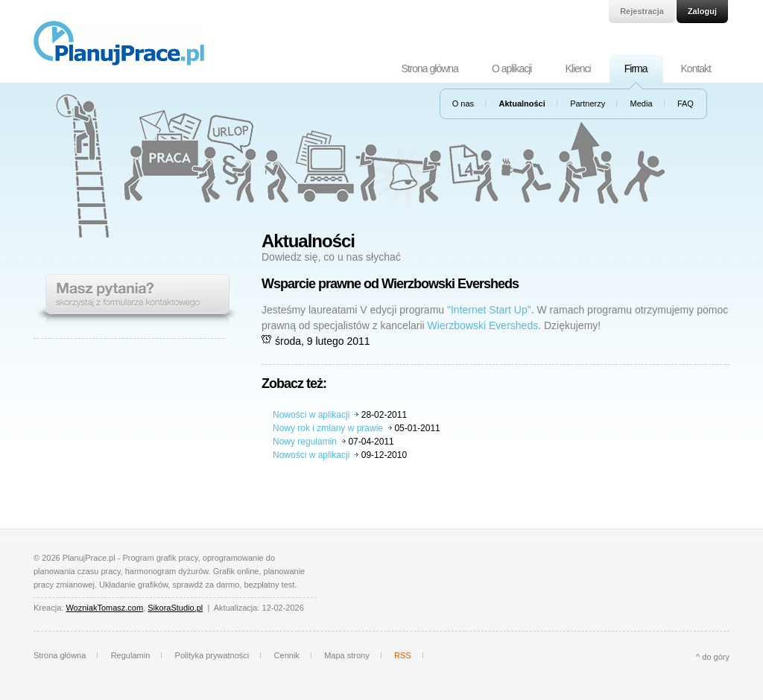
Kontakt (696, 69)
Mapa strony (347, 655)
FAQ (686, 104)
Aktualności (522, 104)
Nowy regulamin (305, 442)
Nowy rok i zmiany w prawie (328, 428)
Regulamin (131, 655)
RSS (403, 655)
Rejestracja (642, 11)
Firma (636, 69)
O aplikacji (512, 69)
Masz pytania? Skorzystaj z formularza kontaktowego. (136, 300)
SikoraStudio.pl (175, 608)
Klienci (577, 69)
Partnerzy (588, 104)
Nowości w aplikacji (311, 415)
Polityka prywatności (212, 655)
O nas (463, 104)
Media (642, 104)
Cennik (287, 655)
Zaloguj (702, 11)
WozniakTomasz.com (104, 608)
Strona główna (430, 69)
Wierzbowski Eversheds (483, 325)
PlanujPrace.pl (119, 43)
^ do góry (713, 657)
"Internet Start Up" (489, 310)
